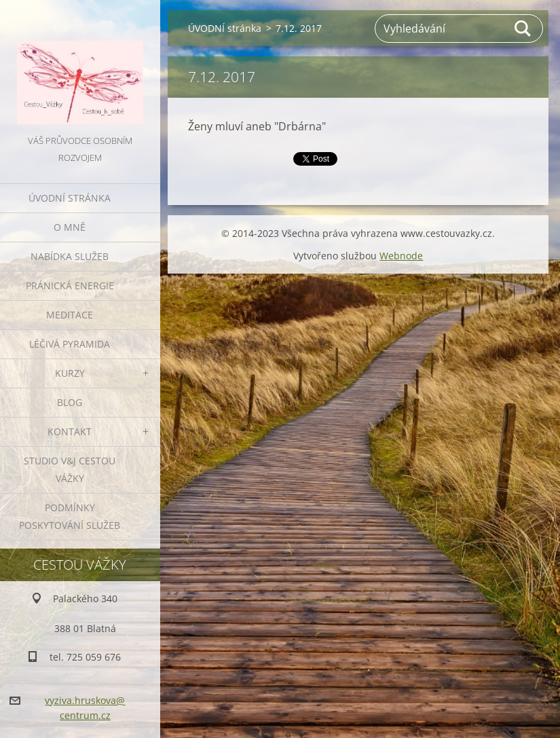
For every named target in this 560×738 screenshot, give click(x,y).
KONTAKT (70, 431)
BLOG (70, 402)
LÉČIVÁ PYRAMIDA (70, 344)
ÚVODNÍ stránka (70, 198)
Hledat (523, 29)
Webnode (401, 256)
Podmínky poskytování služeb (70, 516)
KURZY (70, 373)
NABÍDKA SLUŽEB (70, 256)
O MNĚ (70, 227)
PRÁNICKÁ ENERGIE (70, 285)
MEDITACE (70, 315)
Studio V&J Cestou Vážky (70, 469)
